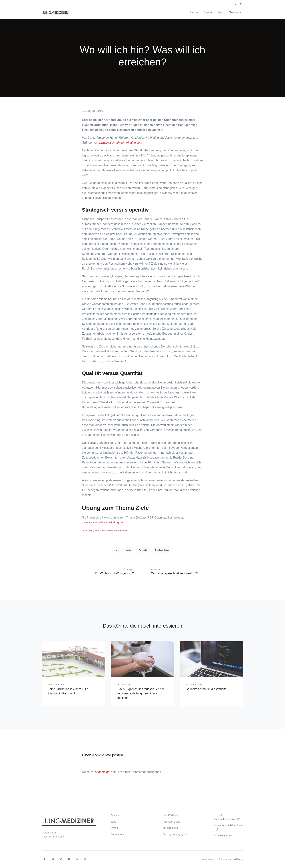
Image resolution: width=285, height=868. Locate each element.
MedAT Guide (170, 815)
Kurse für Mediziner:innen (229, 827)
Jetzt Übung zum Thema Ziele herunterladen (105, 530)
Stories (194, 12)
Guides (233, 12)
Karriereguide (170, 828)
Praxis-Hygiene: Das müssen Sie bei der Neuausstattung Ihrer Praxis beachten (140, 693)
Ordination (143, 550)
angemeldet (103, 772)
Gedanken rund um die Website (206, 689)
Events (208, 12)
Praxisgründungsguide (175, 834)
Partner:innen (118, 834)
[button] (235, 4)
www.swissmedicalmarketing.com (120, 143)
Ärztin (129, 550)
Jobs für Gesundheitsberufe (227, 817)
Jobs (221, 12)
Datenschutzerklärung (231, 859)
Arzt (117, 550)
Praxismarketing (162, 550)
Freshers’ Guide (171, 822)
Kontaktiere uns (223, 835)
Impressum (207, 859)
